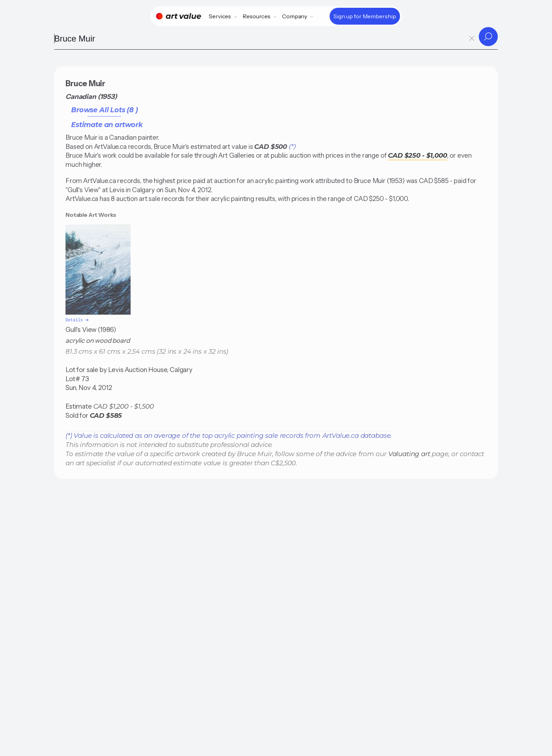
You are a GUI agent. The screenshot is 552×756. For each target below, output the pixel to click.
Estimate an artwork (107, 125)
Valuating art (409, 453)
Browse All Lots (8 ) (105, 110)
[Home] (178, 16)
